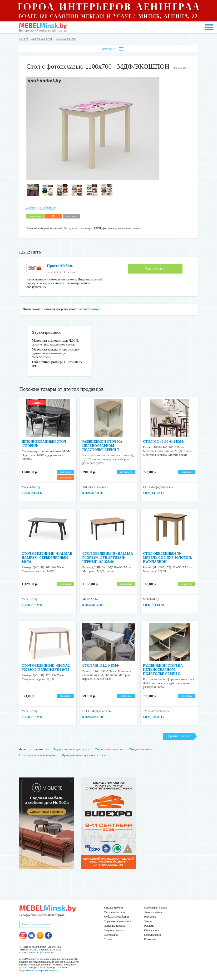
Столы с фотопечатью (109, 749)
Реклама (149, 926)
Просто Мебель (60, 266)
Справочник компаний (117, 921)
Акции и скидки (113, 930)
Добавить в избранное (41, 207)
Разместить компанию (35, 924)
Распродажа (111, 935)
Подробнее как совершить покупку (39, 970)
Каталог (24, 39)
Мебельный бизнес (156, 908)
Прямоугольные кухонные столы (83, 755)
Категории (112, 49)
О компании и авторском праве (36, 952)
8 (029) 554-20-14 (32, 493)
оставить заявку (89, 309)
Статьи (108, 939)
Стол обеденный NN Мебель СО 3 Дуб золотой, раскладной (167, 558)
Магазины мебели (115, 912)
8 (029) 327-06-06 (93, 493)
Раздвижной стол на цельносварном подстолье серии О (163, 670)
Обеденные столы (141, 749)
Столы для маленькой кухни (38, 755)
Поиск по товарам (115, 926)
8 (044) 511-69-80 (32, 605)
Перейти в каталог (179, 736)
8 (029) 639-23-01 (153, 493)
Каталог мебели (113, 908)
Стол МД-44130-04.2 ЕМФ (164, 442)
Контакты (150, 939)
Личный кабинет (154, 912)
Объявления (151, 930)
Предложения (152, 935)
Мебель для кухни (42, 39)
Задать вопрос (155, 268)
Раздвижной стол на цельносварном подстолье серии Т (102, 446)
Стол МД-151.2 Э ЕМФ (101, 666)
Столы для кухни (66, 39)
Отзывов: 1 (71, 272)
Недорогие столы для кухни (71, 749)
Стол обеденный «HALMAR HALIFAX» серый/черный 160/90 (47, 558)
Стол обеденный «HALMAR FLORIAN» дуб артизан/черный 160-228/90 (108, 558)
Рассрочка (150, 917)
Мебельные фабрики (116, 917)
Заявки (148, 921)
